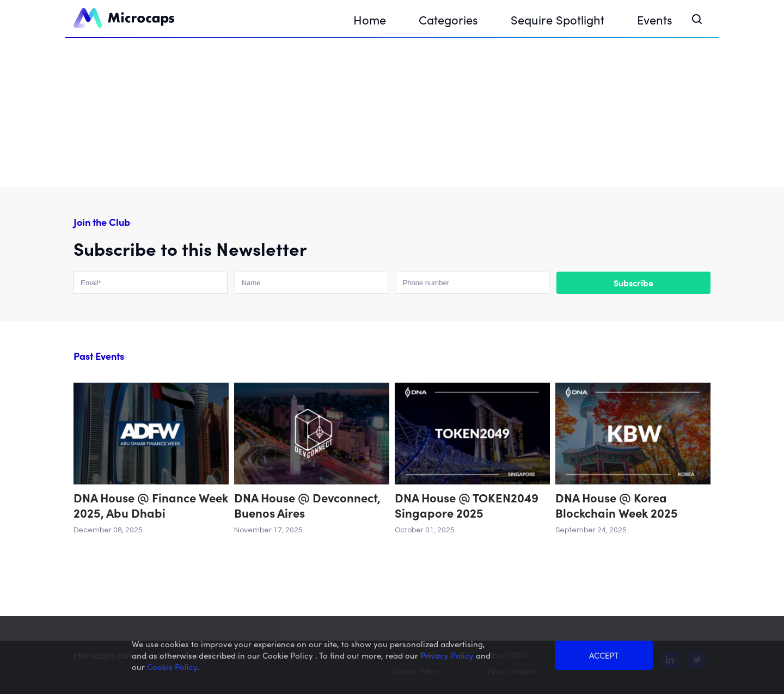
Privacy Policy (448, 655)
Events (655, 19)
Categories (448, 19)
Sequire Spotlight (558, 19)
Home (370, 19)
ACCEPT (604, 655)
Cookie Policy (172, 667)
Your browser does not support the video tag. (392, 112)
